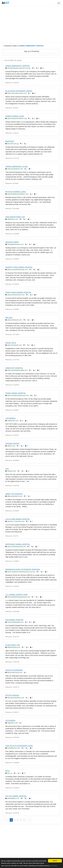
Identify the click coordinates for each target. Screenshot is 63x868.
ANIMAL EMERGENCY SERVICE (18, 66)
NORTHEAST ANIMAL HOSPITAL (18, 544)
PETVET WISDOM (12, 695)
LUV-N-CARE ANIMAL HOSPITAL (18, 519)
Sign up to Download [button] (31, 51)
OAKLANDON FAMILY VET (15, 217)
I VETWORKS (10, 418)
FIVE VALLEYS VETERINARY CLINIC (19, 746)
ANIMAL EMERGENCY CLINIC (17, 166)
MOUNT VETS (11, 343)
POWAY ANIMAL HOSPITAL (16, 393)
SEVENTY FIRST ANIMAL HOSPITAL (19, 267)
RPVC (8, 771)
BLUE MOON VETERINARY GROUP (19, 91)
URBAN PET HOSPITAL (14, 368)
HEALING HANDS (12, 242)
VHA (7, 469)
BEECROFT (10, 141)
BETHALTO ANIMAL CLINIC (16, 192)
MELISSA (9, 318)
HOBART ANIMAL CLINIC (15, 116)
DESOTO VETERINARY (14, 670)
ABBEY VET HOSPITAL (14, 494)
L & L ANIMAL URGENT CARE (16, 595)
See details (54, 866)
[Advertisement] (31, 24)
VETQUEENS (10, 720)
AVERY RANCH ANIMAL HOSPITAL (18, 292)
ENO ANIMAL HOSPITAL (14, 620)
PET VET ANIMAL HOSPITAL (16, 796)
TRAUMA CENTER (12, 443)
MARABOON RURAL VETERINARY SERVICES (23, 569)
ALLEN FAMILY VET (13, 645)
